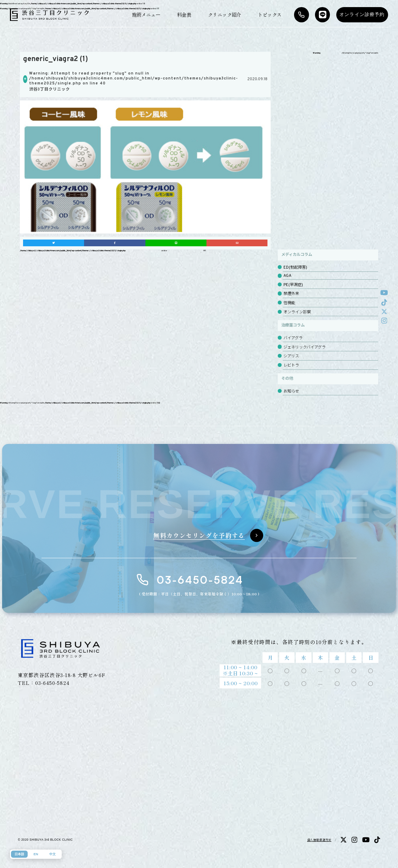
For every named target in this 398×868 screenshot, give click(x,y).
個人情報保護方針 (319, 840)
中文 (52, 854)
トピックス (270, 15)
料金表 (184, 15)
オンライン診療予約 (362, 14)
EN (36, 854)
